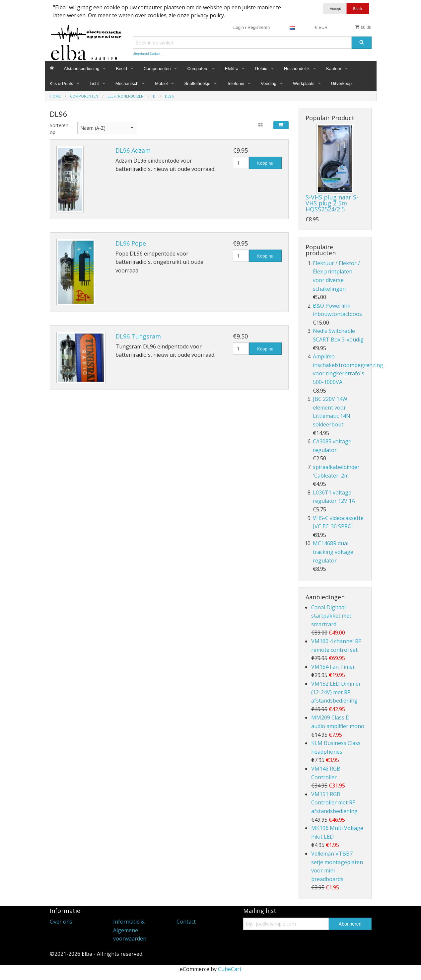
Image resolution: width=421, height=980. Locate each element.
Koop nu (265, 163)
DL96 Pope (131, 243)
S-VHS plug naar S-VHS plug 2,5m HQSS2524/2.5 (332, 203)
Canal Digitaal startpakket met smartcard (331, 616)
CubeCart (230, 969)
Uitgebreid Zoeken (146, 54)
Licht (94, 83)
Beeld (121, 69)
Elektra (232, 69)
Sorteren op (59, 129)
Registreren (259, 27)
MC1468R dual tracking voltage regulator (333, 552)
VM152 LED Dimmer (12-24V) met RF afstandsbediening (336, 692)
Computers (198, 69)
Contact (186, 922)
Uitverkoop (341, 83)
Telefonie (236, 83)
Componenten (157, 69)
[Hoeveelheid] (241, 163)
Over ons (61, 922)
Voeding (269, 83)
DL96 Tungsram (138, 336)
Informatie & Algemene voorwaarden (130, 930)
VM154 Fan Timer (333, 667)
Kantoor (334, 69)
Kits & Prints (62, 83)
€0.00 (363, 27)
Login (239, 27)
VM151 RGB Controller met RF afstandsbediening (334, 803)
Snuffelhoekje (197, 83)
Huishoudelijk (297, 69)
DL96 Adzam (133, 150)
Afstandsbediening (82, 69)
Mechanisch (127, 83)
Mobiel (161, 83)
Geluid (261, 69)
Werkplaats (304, 83)
